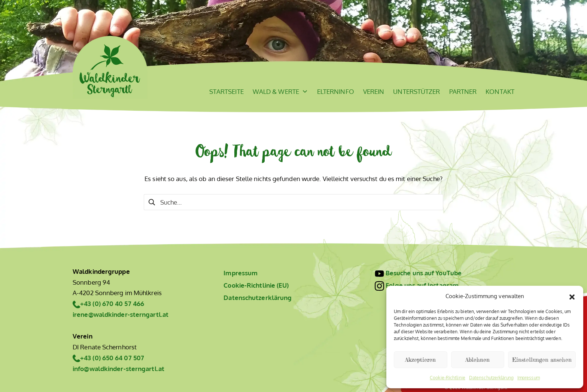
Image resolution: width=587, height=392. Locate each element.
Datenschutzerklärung (491, 378)
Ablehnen (477, 360)
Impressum (529, 378)
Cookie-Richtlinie (448, 378)
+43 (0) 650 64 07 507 (112, 358)
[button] (572, 296)
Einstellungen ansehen (542, 360)
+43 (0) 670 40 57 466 (112, 304)
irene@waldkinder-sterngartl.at (121, 314)
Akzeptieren (420, 360)
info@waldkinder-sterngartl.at (118, 369)
